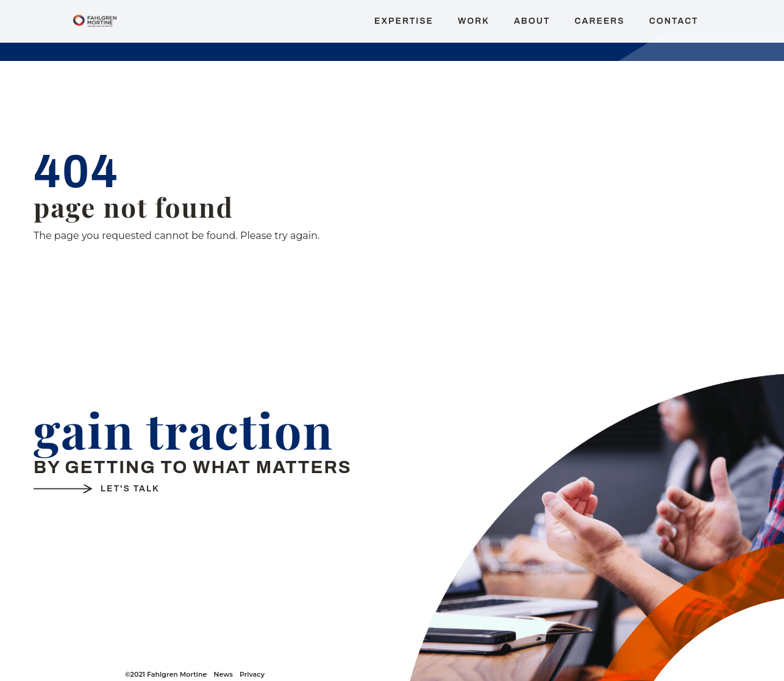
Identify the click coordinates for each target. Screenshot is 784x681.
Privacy (252, 675)
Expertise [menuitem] (404, 21)
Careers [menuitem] (599, 21)
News (223, 675)
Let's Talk (130, 489)
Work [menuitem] (474, 21)
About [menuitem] (532, 21)
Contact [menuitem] (674, 21)
